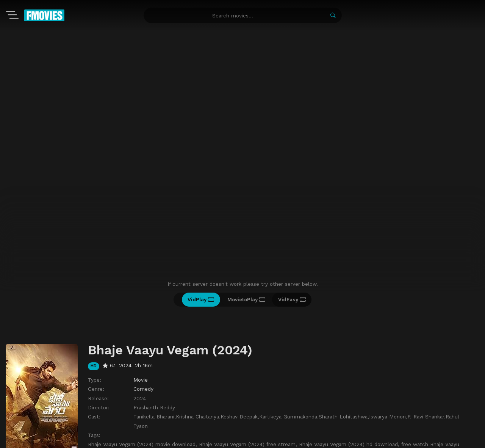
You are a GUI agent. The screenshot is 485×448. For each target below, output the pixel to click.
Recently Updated (131, 404)
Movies (31, 404)
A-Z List (92, 404)
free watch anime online (280, 440)
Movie (141, 298)
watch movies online (215, 440)
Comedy (143, 307)
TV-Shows (61, 404)
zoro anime (246, 440)
